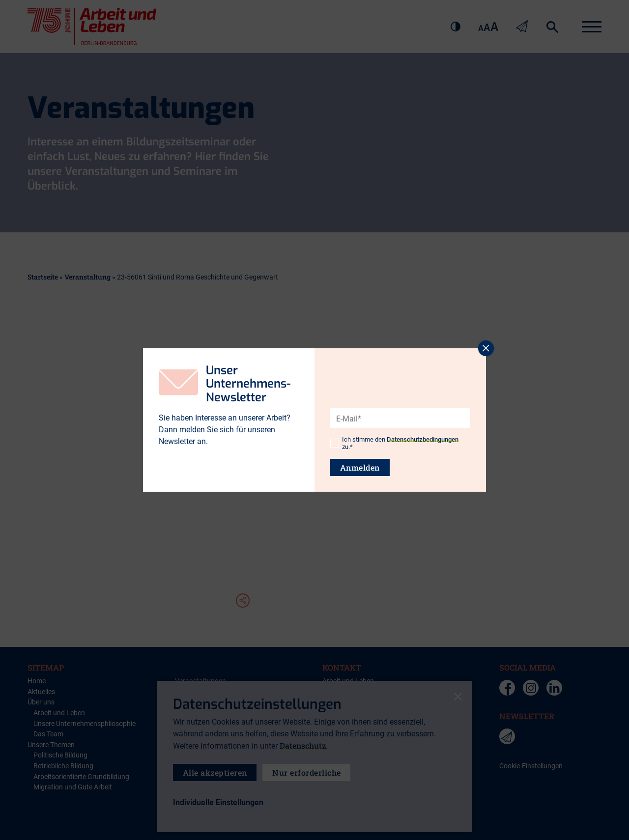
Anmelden (360, 467)
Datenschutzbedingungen (423, 439)
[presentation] (405, 401)
